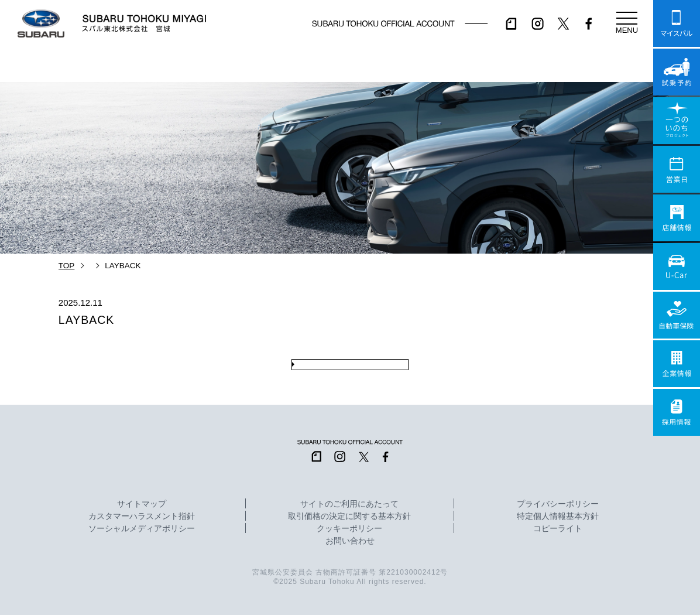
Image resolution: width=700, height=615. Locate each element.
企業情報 (677, 364)
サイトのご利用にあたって (349, 504)
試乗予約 (677, 72)
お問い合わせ (350, 541)
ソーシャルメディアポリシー (142, 529)
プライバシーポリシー (558, 504)
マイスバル (677, 23)
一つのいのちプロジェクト (677, 121)
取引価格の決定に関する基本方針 (349, 517)
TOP (67, 266)
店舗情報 (677, 218)
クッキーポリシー (349, 529)
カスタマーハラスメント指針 (142, 517)
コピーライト (558, 529)
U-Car (677, 266)
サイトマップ (142, 504)
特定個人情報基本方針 (558, 517)
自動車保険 (677, 315)
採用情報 (677, 412)
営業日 (677, 169)
